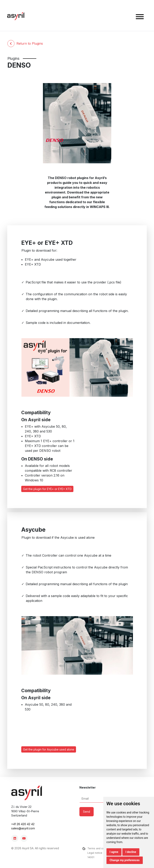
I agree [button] (114, 852)
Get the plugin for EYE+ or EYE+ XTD (47, 489)
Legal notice (95, 853)
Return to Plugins (25, 44)
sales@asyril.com (23, 828)
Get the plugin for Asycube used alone (49, 749)
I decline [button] (131, 852)
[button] (140, 17)
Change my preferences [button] (125, 860)
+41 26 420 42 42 (23, 824)
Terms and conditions (101, 848)
